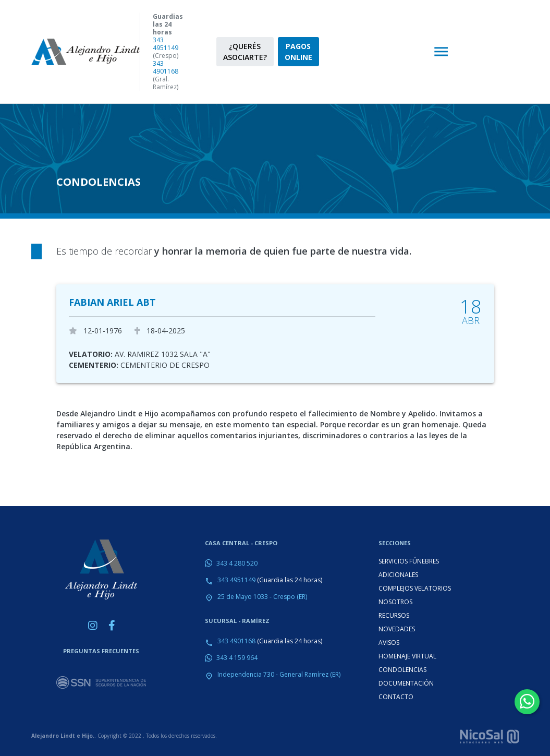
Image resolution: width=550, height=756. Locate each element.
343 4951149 (166, 44)
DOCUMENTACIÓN (406, 683)
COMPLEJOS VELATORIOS (415, 588)
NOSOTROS (395, 602)
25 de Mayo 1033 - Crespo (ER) (262, 597)
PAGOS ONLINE (298, 52)
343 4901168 (166, 67)
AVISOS (389, 643)
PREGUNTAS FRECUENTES (101, 651)
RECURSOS (394, 615)
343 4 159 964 (237, 658)
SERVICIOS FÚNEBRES (409, 561)
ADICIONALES (398, 575)
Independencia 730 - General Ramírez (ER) (279, 674)
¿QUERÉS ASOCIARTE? (245, 52)
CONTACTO (396, 697)
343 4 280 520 (237, 563)
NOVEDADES (397, 629)
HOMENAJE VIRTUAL (407, 656)
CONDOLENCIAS (402, 670)
